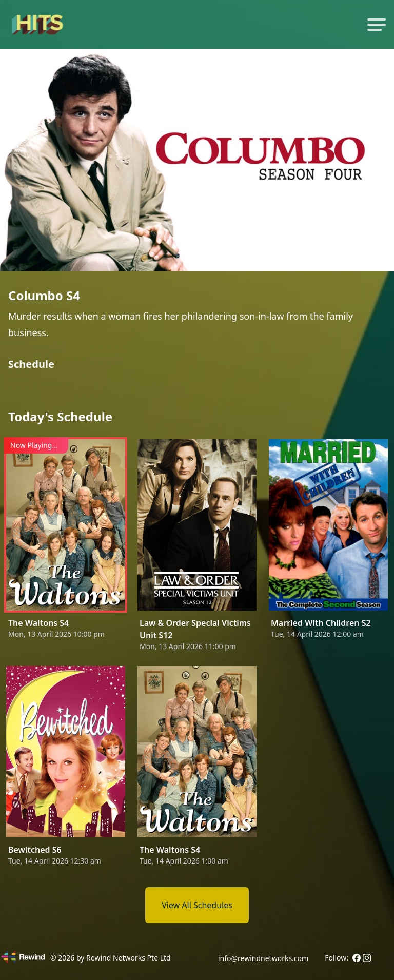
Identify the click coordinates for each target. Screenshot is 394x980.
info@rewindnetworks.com (263, 958)
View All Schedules (197, 905)
